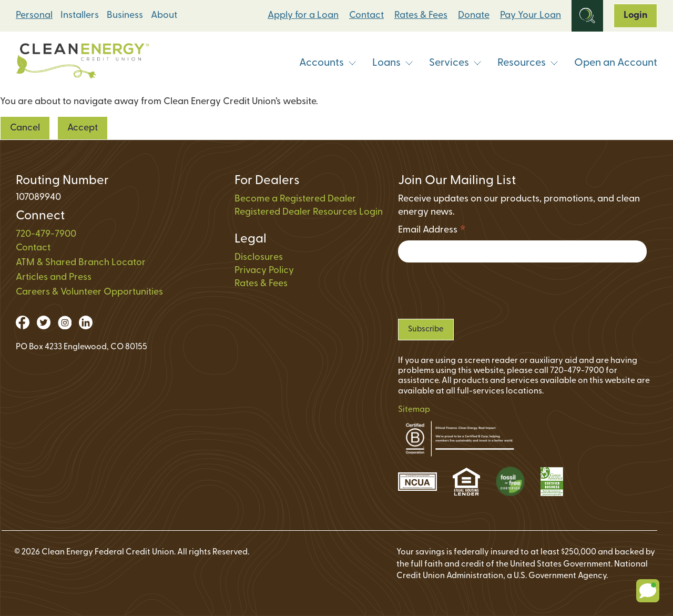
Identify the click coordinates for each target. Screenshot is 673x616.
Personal (34, 16)
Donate (474, 16)
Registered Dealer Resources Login (309, 212)
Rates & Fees (421, 16)
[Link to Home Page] (83, 63)
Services (455, 63)
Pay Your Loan (531, 16)
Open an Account (616, 63)
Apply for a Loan (303, 16)
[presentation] (478, 290)
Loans (393, 63)
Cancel (25, 128)
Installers (80, 16)
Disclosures (259, 257)
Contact (366, 16)
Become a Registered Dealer (295, 199)
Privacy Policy (264, 271)
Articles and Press (54, 277)
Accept (83, 128)
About (164, 16)
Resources (528, 63)
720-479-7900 (46, 234)
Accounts (328, 63)
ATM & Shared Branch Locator (81, 263)
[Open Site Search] (587, 16)
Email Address (432, 232)
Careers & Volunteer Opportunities (89, 292)
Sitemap (414, 410)
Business (125, 16)
